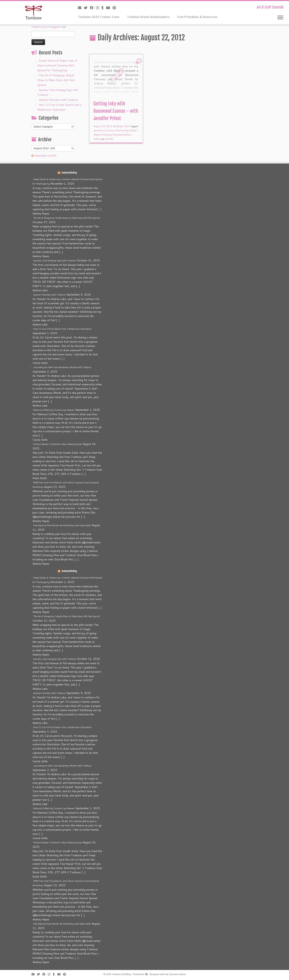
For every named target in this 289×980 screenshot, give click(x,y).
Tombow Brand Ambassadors (148, 17)
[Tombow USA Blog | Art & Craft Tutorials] (33, 13)
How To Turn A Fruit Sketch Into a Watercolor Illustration (62, 329)
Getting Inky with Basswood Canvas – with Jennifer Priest (116, 111)
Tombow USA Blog (69, 173)
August (55, 27)
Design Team (123, 126)
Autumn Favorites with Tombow (58, 100)
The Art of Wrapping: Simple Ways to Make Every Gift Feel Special (56, 80)
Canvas (110, 130)
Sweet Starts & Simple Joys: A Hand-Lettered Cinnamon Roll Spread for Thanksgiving (57, 65)
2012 (45, 27)
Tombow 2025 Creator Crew (99, 17)
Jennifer (109, 139)
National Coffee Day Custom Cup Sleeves (54, 410)
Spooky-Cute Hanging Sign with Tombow (55, 261)
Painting (106, 135)
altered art (99, 130)
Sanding (117, 135)
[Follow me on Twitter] (87, 8)
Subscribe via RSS (45, 156)
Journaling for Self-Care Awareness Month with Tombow (62, 367)
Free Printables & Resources (197, 17)
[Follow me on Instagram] (99, 8)
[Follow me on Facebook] (93, 8)
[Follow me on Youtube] (109, 8)
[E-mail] (81, 8)
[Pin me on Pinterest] (116, 8)
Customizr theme (177, 974)
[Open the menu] (280, 18)
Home (35, 27)
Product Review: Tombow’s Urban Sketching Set (58, 444)
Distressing (122, 130)
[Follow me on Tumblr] (104, 8)
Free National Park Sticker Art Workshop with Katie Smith (62, 525)
